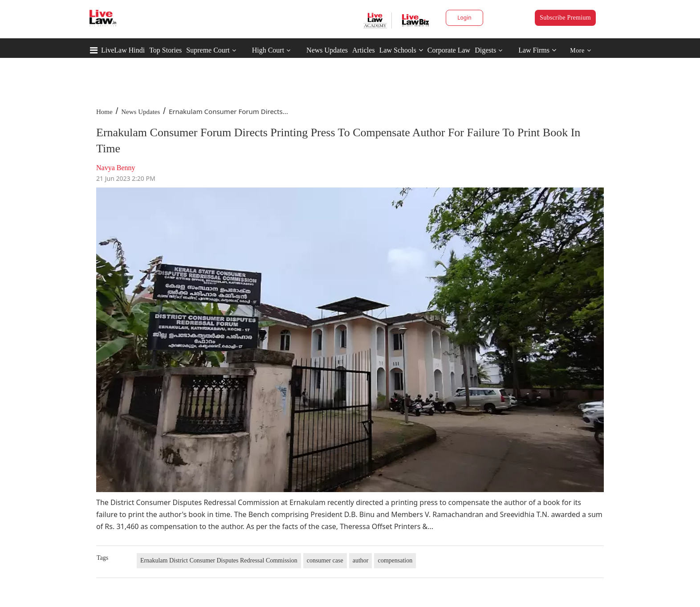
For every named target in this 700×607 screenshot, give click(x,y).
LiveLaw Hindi (123, 50)
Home (104, 112)
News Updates (327, 50)
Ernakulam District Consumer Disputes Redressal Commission (219, 560)
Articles (364, 50)
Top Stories (165, 50)
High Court (268, 50)
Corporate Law (449, 50)
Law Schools (401, 50)
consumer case (325, 560)
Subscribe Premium (565, 18)
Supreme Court (208, 50)
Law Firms (537, 50)
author (361, 560)
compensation (395, 560)
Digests (485, 50)
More (580, 51)
